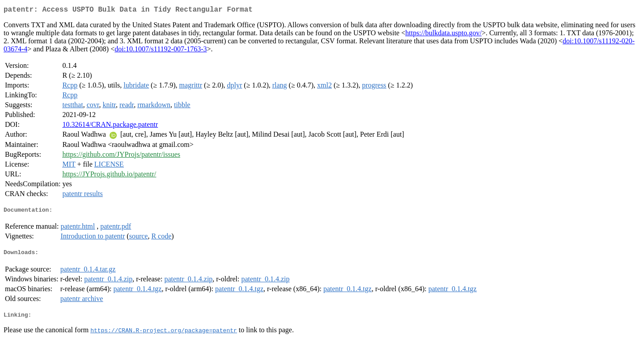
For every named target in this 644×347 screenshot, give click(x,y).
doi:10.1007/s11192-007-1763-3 (161, 51)
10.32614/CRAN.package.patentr (110, 126)
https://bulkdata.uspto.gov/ (443, 35)
